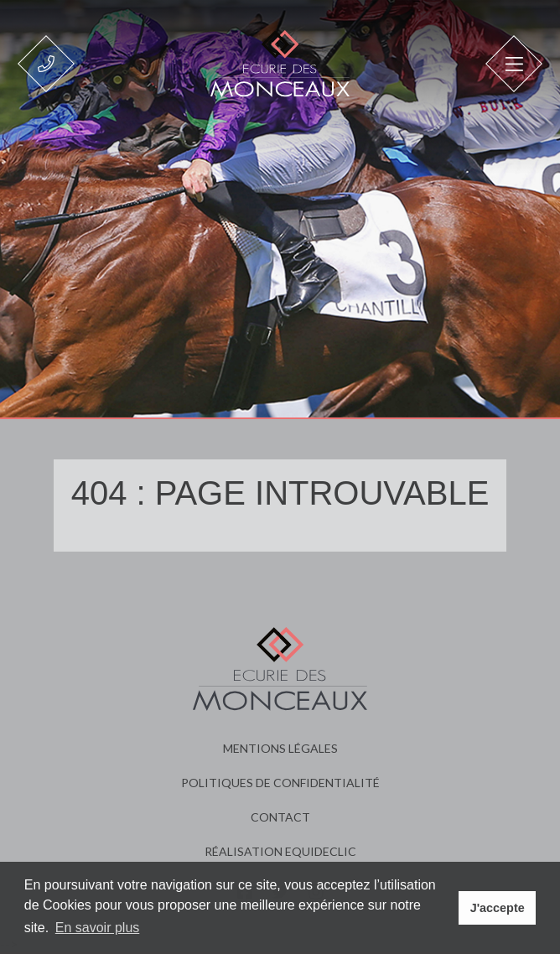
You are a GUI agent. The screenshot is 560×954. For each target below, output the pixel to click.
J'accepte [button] (498, 908)
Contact (280, 817)
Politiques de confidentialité (280, 783)
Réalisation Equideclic (280, 851)
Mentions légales (280, 748)
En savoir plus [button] (98, 928)
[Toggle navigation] (514, 64)
